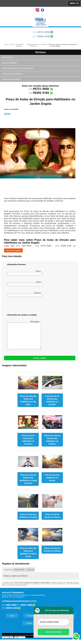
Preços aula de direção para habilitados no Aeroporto (28, 440)
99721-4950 (44, 32)
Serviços (41, 52)
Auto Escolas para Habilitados (12, 74)
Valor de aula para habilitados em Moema (52, 478)
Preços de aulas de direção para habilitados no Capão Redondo (28, 479)
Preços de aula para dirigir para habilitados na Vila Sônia (28, 400)
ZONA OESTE (19, 570)
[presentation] (23, 306)
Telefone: (24, 294)
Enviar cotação (40, 358)
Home (12, 616)
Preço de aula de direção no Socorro (52, 516)
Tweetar (7, 114)
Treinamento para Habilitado (12, 79)
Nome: (24, 273)
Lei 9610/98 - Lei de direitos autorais (17, 585)
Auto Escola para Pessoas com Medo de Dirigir (18, 68)
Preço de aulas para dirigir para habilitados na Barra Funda (28, 552)
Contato (29, 623)
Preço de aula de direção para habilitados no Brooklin (52, 400)
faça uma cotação (13, 250)
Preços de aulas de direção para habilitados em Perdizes (52, 440)
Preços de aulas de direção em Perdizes (52, 550)
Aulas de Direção (8, 58)
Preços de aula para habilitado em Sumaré (28, 516)
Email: (24, 283)
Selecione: (8, 570)
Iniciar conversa (53, 632)
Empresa (30, 616)
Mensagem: (24, 335)
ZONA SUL (31, 570)
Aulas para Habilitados (10, 63)
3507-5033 (11, 605)
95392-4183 (44, 36)
